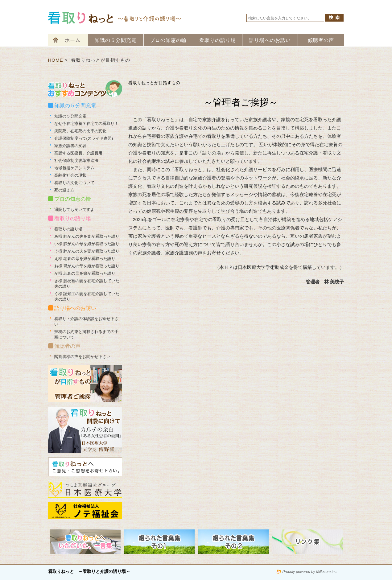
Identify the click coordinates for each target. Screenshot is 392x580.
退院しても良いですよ (74, 210)
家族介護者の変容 (70, 146)
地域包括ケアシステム (74, 168)
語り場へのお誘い (270, 40)
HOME (56, 60)
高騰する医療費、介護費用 (78, 153)
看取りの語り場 (218, 40)
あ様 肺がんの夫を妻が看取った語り (87, 236)
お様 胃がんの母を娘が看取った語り (87, 266)
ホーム (73, 40)
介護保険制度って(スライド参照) (84, 138)
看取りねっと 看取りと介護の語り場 (115, 18)
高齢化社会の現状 (70, 175)
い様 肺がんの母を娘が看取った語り (87, 244)
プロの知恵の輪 (168, 40)
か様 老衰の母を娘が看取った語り (85, 273)
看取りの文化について (74, 183)
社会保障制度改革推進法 (76, 160)
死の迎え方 (64, 190)
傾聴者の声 (321, 40)
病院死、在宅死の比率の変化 (80, 131)
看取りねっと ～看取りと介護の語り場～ (89, 572)
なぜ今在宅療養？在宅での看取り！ (86, 123)
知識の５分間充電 (116, 40)
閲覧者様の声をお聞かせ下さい (82, 357)
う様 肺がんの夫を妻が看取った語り (87, 251)
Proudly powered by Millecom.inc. (310, 572)
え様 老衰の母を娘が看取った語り (85, 259)
